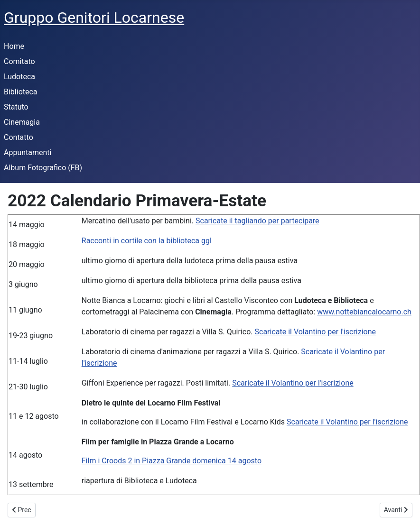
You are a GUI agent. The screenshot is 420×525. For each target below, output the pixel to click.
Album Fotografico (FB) (43, 168)
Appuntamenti (28, 152)
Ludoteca (19, 77)
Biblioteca (21, 92)
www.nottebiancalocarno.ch (364, 312)
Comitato (19, 61)
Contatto (19, 137)
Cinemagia (22, 122)
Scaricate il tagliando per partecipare (257, 221)
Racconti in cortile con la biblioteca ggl (147, 241)
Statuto (16, 107)
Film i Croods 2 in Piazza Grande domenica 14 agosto (172, 461)
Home (14, 46)
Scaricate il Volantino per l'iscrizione (316, 332)
